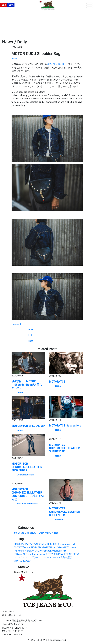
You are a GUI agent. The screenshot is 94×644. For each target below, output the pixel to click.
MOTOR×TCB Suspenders (65, 426)
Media (28, 533)
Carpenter (62, 544)
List (30, 335)
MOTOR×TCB (57, 382)
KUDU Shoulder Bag (57, 64)
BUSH (50, 544)
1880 (17, 544)
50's (30, 544)
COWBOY (18, 547)
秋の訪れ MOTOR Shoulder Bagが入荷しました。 (27, 385)
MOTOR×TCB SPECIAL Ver (28, 426)
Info (19, 504)
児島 (63, 557)
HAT (66, 547)
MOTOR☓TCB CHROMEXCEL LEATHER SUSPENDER (27, 467)
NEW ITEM (28, 475)
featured (17, 324)
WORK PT (56, 554)
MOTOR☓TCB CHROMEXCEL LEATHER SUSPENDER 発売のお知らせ (28, 494)
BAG (45, 544)
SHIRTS (63, 551)
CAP (55, 544)
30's (26, 544)
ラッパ (37, 557)
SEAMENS (54, 551)
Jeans (15, 59)
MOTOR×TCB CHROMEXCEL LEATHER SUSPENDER (64, 448)
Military (72, 547)
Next (31, 341)
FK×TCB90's (37, 547)
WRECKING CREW (70, 554)
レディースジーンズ (50, 557)
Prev (31, 330)
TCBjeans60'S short (23, 554)
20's (22, 544)
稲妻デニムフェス (23, 561)
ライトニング (27, 557)
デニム (17, 557)
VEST (49, 554)
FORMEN (47, 547)
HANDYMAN (58, 547)
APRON (39, 544)
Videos (55, 533)
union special (40, 554)
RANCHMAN (36, 551)
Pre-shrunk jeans (22, 551)
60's (34, 544)
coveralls (72, 544)
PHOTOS (47, 533)
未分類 (68, 557)
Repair (46, 551)
